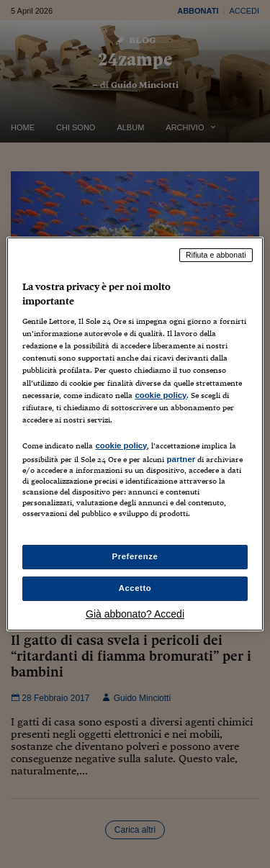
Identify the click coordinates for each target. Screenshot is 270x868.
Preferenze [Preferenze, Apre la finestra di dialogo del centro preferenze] (135, 556)
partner (181, 459)
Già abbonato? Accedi (135, 614)
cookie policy (161, 395)
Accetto (135, 588)
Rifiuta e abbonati (216, 255)
